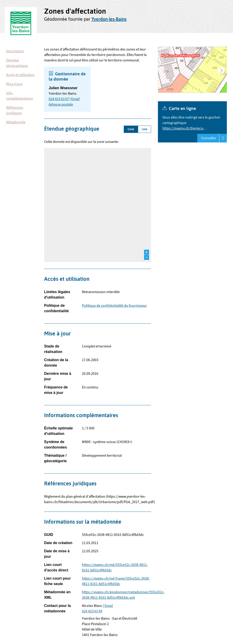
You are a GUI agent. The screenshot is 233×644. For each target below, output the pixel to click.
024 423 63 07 (59, 99)
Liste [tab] (144, 129)
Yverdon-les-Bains (109, 19)
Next (221, 71)
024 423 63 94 (92, 611)
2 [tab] (192, 89)
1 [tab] (186, 89)
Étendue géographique (17, 63)
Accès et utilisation (20, 75)
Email (75, 99)
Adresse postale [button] (61, 104)
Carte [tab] (131, 129)
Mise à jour (14, 84)
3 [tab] (199, 89)
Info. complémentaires (20, 96)
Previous (164, 71)
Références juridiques (15, 110)
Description (15, 51)
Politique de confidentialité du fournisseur (114, 306)
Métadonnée (16, 122)
